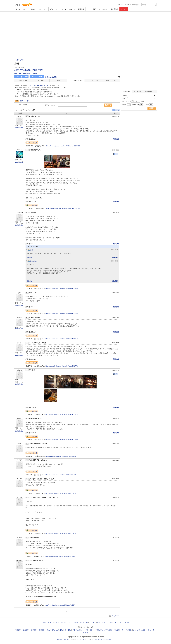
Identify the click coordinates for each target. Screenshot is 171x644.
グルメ (33, 9)
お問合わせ (111, 639)
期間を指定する (24, 105)
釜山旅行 (26, 630)
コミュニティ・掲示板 (121, 622)
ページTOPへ (116, 616)
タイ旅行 (68, 630)
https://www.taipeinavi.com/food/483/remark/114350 (62, 440)
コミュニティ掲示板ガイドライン (39, 85)
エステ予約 (137, 92)
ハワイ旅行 (109, 630)
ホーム (44, 622)
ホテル (64, 9)
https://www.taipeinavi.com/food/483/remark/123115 (62, 339)
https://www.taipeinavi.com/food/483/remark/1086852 (63, 146)
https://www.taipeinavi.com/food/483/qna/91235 (60, 556)
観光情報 (81, 9)
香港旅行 (42, 630)
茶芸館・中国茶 (38, 70)
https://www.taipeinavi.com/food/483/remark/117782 (62, 366)
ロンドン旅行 (127, 630)
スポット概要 (23, 81)
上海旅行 (60, 630)
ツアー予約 (148, 92)
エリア (26, 9)
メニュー (41, 81)
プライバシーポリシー (99, 639)
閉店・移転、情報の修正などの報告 (26, 74)
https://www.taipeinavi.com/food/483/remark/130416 (62, 314)
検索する (108, 105)
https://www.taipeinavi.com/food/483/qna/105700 (61, 475)
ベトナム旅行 (77, 630)
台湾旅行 (34, 630)
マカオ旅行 (51, 630)
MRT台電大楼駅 (25, 70)
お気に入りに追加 (51, 77)
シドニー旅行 (88, 630)
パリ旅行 (117, 630)
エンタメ (72, 9)
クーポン (124, 9)
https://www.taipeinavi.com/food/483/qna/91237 (60, 605)
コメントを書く (34, 143)
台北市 (16, 70)
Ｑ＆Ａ (29, 101)
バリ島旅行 (99, 630)
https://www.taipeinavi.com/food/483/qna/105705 (61, 494)
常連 (32, 250)
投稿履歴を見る (19, 127)
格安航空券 (114, 9)
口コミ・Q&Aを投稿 (21, 77)
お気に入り (111, 81)
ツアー (109, 622)
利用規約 (66, 639)
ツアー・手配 (91, 9)
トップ (18, 9)
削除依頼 (116, 139)
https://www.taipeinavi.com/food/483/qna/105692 (61, 456)
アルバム (93, 81)
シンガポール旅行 (140, 630)
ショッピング (43, 9)
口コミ (22, 101)
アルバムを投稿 (37, 77)
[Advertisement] (85, 18)
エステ (83, 639)
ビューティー (54, 9)
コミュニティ (103, 9)
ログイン (120, 5)
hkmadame (34, 261)
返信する (30, 257)
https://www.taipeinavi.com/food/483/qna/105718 (61, 534)
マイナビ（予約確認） (132, 5)
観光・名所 (101, 622)
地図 (58, 81)
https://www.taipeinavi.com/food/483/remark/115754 (62, 415)
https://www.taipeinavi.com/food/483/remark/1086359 (63, 209)
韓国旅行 (18, 630)
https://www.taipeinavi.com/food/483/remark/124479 (62, 289)
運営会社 (59, 639)
